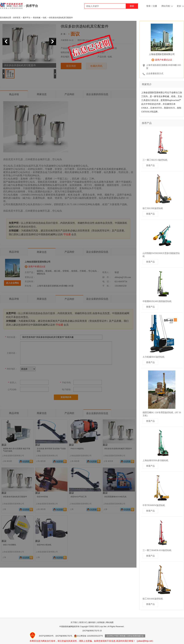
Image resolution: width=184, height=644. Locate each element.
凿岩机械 (37, 18)
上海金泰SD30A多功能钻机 (155, 460)
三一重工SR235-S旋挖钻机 (155, 160)
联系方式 (83, 622)
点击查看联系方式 (155, 74)
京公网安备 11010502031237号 (88, 636)
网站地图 (110, 622)
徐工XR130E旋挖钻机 (153, 208)
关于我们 (74, 622)
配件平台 (27, 18)
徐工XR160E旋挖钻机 (153, 599)
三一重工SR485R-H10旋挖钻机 (157, 550)
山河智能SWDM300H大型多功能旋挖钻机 (161, 255)
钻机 (45, 18)
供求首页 (17, 18)
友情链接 (101, 622)
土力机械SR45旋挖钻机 (154, 357)
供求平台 (32, 6)
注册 (155, 6)
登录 (148, 6)
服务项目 (92, 622)
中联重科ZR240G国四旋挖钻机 (157, 301)
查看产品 (150, 165)
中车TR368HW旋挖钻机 (154, 505)
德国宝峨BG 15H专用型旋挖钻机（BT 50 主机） (162, 414)
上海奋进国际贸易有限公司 (162, 54)
